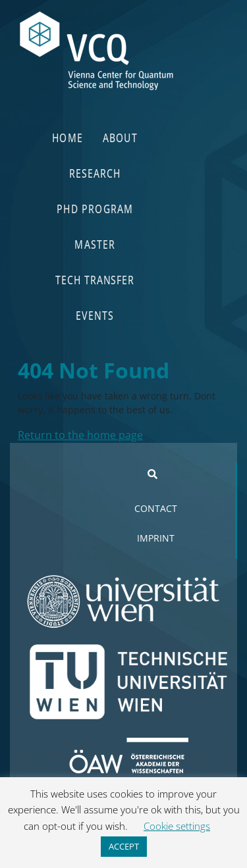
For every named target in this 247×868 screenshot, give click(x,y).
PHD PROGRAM (95, 208)
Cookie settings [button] (177, 826)
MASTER (95, 244)
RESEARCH (95, 173)
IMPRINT (156, 538)
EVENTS (96, 315)
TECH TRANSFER (95, 279)
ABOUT (120, 137)
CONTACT (156, 508)
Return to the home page (80, 435)
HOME (68, 137)
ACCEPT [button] (124, 846)
